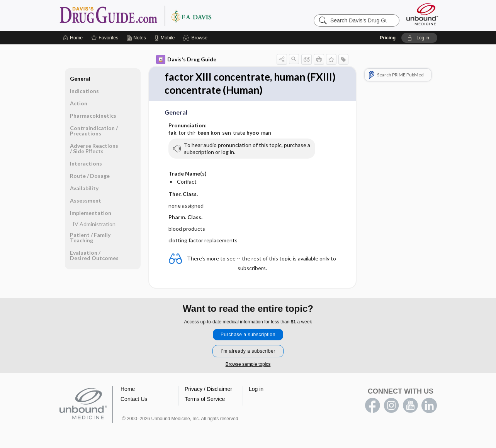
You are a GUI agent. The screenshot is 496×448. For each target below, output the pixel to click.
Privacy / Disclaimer (208, 389)
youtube (410, 406)
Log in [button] (256, 389)
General (80, 79)
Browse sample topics (248, 364)
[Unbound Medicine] (422, 14)
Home (128, 389)
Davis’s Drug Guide (155, 15)
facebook (372, 406)
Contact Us (134, 399)
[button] (196, 38)
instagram (391, 406)
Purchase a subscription (248, 335)
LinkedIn (429, 406)
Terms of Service (205, 399)
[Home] (73, 38)
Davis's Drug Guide (186, 59)
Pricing (388, 38)
